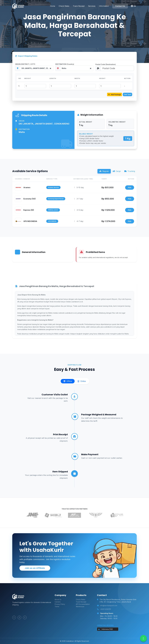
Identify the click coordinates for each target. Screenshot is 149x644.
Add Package (115, 94)
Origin (22, 121)
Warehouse (80, 606)
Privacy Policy (60, 604)
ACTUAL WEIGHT (86, 122)
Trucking (130, 171)
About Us (58, 599)
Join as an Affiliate (35, 568)
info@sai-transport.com (109, 605)
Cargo (117, 171)
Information (104, 5)
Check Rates (64, 5)
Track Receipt (79, 5)
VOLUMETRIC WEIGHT (117, 122)
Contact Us (120, 5)
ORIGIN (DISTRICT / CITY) (25, 64)
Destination (24, 129)
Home (53, 5)
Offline (68, 381)
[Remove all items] (50, 68)
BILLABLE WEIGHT (86, 134)
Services (92, 5)
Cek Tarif (127, 94)
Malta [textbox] (64, 68)
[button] (133, 5)
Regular (104, 171)
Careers (58, 602)
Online (82, 381)
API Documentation (83, 604)
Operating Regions (105, 625)
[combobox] (37, 68)
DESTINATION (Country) (65, 64)
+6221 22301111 (106, 609)
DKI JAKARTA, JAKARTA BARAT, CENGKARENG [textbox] (37, 68)
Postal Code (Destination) (106, 64)
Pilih (130, 188)
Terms (57, 606)
